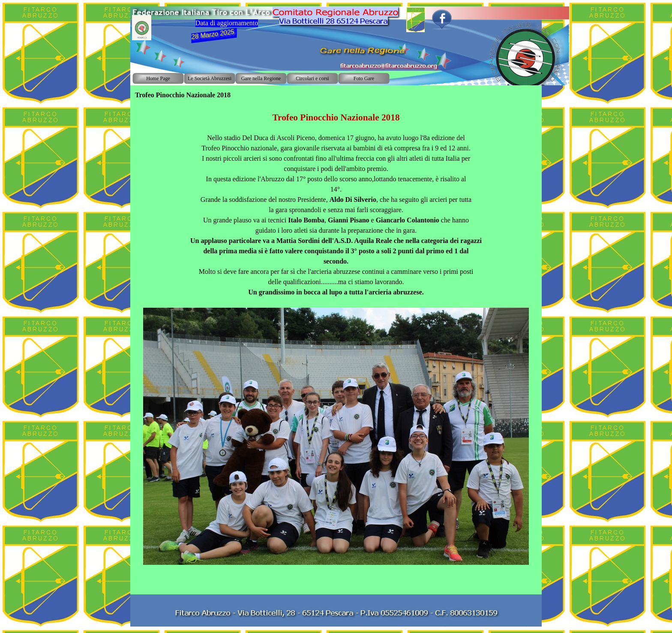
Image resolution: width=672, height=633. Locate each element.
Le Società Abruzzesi (210, 78)
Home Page (158, 78)
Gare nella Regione (261, 78)
